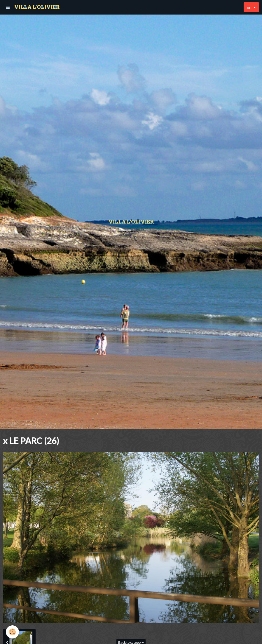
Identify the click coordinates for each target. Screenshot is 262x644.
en (249, 7)
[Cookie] (12, 632)
